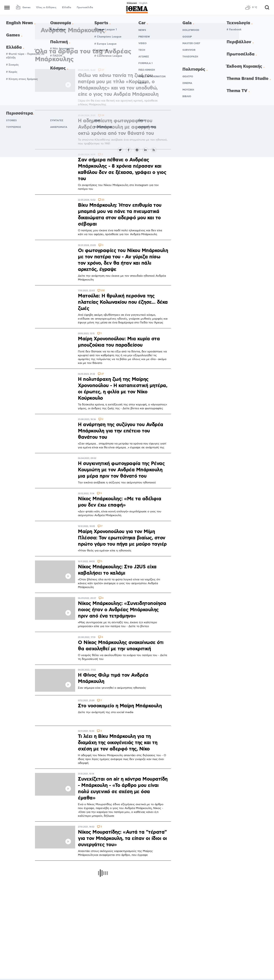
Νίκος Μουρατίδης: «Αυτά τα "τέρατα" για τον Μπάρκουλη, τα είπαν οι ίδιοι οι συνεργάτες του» (122, 839)
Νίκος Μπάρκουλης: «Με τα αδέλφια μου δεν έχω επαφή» (120, 502)
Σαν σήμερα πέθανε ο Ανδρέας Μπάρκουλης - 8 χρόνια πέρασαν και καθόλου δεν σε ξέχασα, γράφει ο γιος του (122, 169)
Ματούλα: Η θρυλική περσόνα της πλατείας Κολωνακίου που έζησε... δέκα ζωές (123, 302)
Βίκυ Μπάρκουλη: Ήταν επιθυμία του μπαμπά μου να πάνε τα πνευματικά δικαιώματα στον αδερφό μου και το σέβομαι (120, 215)
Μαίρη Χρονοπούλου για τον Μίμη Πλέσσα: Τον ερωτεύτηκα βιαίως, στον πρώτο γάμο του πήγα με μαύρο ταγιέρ (122, 538)
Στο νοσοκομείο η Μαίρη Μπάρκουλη (120, 706)
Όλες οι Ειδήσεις (46, 8)
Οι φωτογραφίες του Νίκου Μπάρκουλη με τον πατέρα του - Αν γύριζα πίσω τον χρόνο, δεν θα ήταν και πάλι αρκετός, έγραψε (123, 260)
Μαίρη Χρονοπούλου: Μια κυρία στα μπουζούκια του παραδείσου (119, 342)
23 (103, 200)
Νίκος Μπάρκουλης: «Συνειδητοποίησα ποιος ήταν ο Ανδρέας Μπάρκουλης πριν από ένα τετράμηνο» (122, 610)
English (143, 3)
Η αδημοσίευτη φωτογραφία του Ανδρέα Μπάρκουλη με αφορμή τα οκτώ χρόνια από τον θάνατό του (117, 127)
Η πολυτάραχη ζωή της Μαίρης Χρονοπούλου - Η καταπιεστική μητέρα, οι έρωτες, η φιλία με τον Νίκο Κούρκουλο (123, 389)
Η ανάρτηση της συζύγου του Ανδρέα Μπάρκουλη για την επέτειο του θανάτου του (121, 431)
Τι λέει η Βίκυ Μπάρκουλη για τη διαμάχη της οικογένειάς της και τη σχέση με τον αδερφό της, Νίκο (118, 743)
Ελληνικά (132, 3)
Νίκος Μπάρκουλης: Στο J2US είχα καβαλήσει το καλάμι (117, 570)
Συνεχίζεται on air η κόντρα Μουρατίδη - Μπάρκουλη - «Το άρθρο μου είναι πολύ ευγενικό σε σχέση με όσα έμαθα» (123, 789)
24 (103, 116)
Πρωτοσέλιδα (85, 8)
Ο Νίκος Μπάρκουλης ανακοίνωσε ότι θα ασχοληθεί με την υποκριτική (121, 646)
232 (103, 291)
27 (103, 70)
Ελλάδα (67, 8)
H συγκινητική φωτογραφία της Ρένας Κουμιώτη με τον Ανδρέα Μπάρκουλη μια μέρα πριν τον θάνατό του (121, 470)
